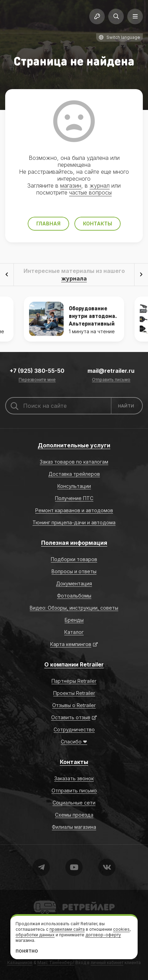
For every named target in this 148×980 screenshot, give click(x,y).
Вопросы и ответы (74, 571)
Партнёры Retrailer (74, 681)
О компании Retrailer (74, 664)
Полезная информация (74, 543)
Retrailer (42, 900)
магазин (71, 186)
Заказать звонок (74, 778)
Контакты (98, 223)
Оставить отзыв (71, 717)
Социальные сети (74, 803)
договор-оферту (103, 935)
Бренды (74, 620)
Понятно (27, 951)
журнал (100, 186)
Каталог (74, 632)
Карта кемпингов (71, 644)
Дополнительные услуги (74, 445)
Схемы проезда (74, 815)
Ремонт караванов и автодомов (74, 510)
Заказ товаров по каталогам (74, 462)
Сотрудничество (74, 729)
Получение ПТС (74, 498)
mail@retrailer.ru (111, 371)
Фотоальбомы (74, 596)
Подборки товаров (74, 559)
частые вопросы (90, 192)
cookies (121, 929)
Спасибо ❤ (74, 742)
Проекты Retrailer (74, 693)
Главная (48, 223)
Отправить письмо (111, 380)
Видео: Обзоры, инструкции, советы (74, 608)
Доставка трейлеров (74, 474)
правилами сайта (67, 929)
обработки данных (35, 935)
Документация (74, 583)
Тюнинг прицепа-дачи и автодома (74, 522)
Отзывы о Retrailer (74, 705)
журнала (74, 278)
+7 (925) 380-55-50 (37, 371)
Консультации (74, 486)
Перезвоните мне (37, 380)
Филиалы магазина (74, 827)
